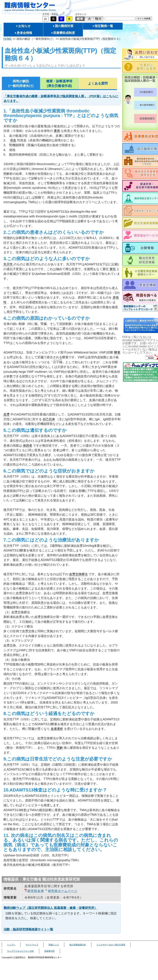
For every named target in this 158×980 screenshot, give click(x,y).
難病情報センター (30, 7)
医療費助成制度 (64, 33)
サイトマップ (32, 945)
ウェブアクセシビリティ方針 (20, 951)
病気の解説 (21, 84)
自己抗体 (49, 419)
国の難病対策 (64, 26)
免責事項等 (50, 951)
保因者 (28, 445)
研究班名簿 (36, 891)
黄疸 (113, 269)
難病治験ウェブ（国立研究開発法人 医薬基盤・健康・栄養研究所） (50, 908)
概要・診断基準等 (59, 84)
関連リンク (54, 945)
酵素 (117, 352)
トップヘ (11, 945)
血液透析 (57, 729)
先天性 (8, 264)
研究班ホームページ (63, 891)
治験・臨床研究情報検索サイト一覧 (28, 929)
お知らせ (24, 26)
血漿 (7, 414)
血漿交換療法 (78, 574)
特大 (98, 19)
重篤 (57, 131)
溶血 (13, 140)
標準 (80, 19)
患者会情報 (24, 33)
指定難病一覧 (104, 26)
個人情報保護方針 (78, 945)
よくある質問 (98, 83)
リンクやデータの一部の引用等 (111, 945)
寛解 (60, 748)
